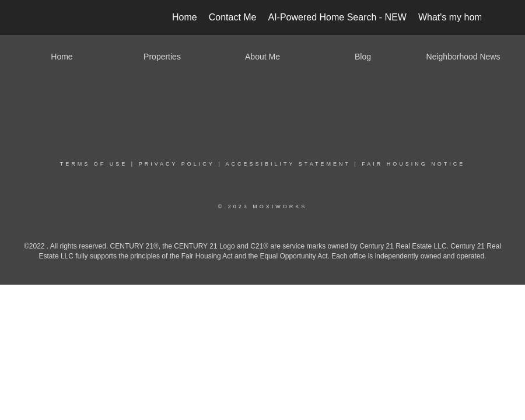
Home (185, 17)
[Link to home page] (50, 17)
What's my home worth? (468, 17)
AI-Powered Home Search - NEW (337, 17)
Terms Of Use (94, 164)
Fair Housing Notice (413, 164)
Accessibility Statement (288, 164)
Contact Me (233, 17)
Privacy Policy (177, 164)
